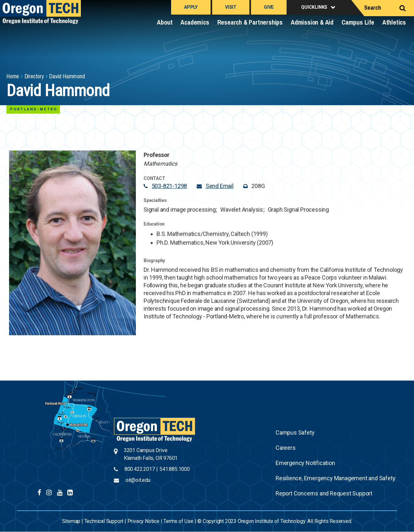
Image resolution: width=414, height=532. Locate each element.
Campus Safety (295, 432)
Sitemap (71, 521)
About (165, 22)
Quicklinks (314, 7)
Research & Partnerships (250, 22)
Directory (34, 76)
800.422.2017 (140, 469)
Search (373, 8)
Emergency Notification (305, 463)
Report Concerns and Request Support (324, 493)
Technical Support (104, 521)
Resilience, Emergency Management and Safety (335, 478)
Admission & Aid (312, 22)
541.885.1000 (175, 469)
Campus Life (358, 22)
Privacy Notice (143, 521)
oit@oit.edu (138, 480)
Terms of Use (178, 521)
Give (269, 7)
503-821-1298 (169, 186)
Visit (231, 7)
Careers (286, 448)
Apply (191, 7)
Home (13, 76)
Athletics (394, 22)
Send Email (220, 186)
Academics (195, 22)
